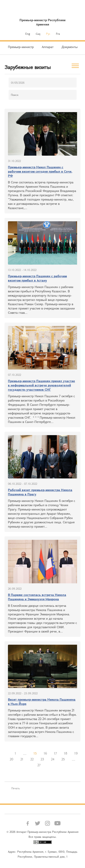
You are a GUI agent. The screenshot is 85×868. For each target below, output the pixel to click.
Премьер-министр (21, 47)
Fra (58, 34)
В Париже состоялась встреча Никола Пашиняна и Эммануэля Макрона (37, 597)
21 (22, 759)
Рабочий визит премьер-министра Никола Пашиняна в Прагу (40, 492)
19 (76, 753)
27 (39, 765)
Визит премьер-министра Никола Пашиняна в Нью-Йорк (42, 702)
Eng (28, 34)
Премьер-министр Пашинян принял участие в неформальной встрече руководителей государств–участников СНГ (41, 385)
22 (32, 759)
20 (12, 759)
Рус (48, 34)
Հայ (38, 34)
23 (42, 759)
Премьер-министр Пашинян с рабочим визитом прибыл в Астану (37, 278)
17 (55, 753)
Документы (70, 47)
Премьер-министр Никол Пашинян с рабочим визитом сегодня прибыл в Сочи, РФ (40, 171)
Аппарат (48, 47)
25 (63, 759)
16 (45, 753)
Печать (16, 788)
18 (66, 753)
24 (53, 759)
